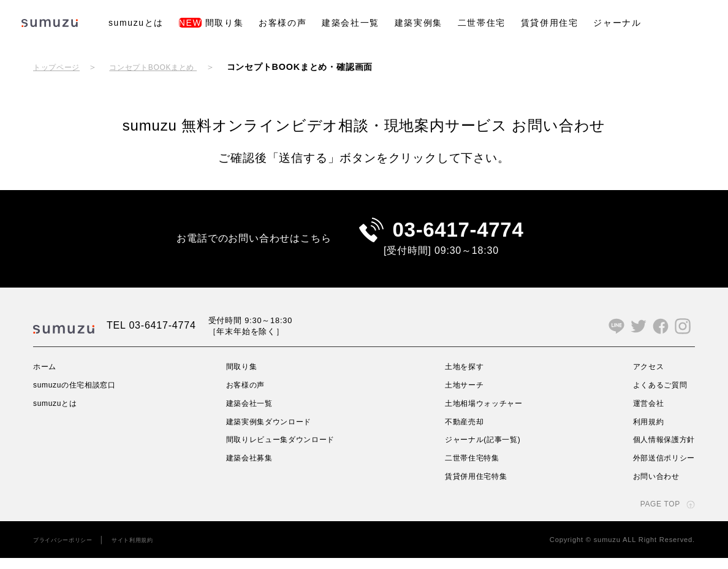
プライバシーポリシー (69, 551)
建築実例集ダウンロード (272, 432)
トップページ (60, 67)
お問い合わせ (650, 487)
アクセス (641, 377)
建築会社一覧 (351, 23)
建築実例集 (419, 23)
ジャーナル (617, 23)
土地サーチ (463, 395)
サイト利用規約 (150, 551)
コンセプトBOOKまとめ (169, 67)
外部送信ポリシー (659, 468)
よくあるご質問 (654, 395)
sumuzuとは (136, 23)
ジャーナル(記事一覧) (484, 450)
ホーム (47, 377)
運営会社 (641, 414)
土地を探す (463, 377)
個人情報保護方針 (659, 450)
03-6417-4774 (458, 235)
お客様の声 (282, 23)
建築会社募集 (249, 468)
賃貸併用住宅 (550, 23)
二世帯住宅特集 (472, 468)
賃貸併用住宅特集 (476, 487)
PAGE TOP (656, 514)
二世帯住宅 (482, 23)
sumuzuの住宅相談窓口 (82, 395)
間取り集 (211, 23)
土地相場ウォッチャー (485, 414)
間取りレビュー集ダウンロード (285, 450)
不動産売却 (463, 432)
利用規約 (641, 432)
